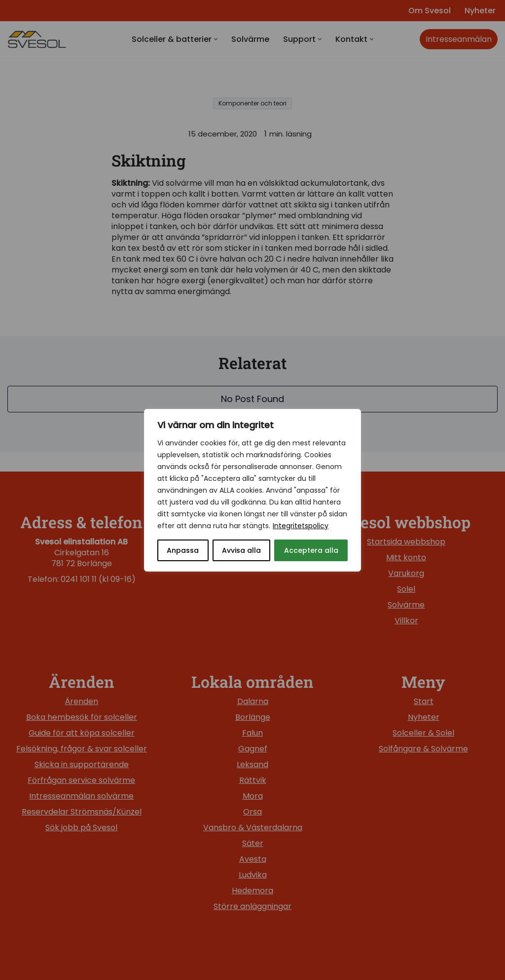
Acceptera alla (311, 550)
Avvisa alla (241, 550)
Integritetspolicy (301, 526)
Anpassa (183, 550)
